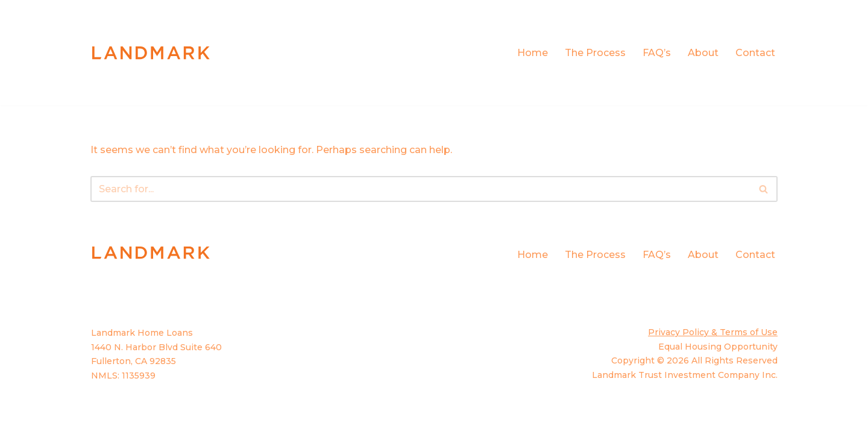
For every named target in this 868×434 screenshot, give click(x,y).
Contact (755, 53)
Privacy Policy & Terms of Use (713, 332)
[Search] (420, 189)
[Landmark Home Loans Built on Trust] (151, 53)
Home (533, 53)
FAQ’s (657, 53)
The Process (595, 53)
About (703, 53)
